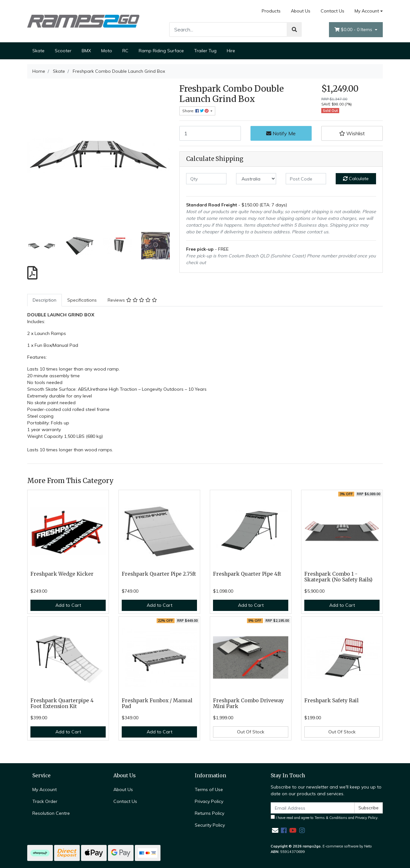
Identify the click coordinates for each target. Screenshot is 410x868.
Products (271, 11)
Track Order (45, 801)
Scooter (63, 51)
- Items (354, 30)
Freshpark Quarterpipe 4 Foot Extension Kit (62, 704)
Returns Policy (209, 813)
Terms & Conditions (331, 818)
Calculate (356, 179)
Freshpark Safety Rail (331, 701)
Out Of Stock (251, 732)
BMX (86, 51)
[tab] (45, 300)
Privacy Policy (209, 801)
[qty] (206, 179)
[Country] (256, 179)
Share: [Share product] (196, 111)
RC (125, 51)
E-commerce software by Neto (347, 846)
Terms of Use (209, 789)
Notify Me (281, 133)
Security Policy (210, 825)
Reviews (132, 300)
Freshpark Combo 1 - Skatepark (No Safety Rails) (338, 577)
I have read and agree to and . (325, 817)
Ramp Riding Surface (161, 51)
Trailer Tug (205, 51)
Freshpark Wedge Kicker (62, 574)
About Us (301, 11)
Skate (38, 51)
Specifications (82, 300)
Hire (231, 51)
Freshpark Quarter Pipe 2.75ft (159, 574)
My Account (45, 789)
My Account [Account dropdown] (367, 11)
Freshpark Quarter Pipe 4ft (247, 574)
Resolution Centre (51, 813)
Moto (107, 51)
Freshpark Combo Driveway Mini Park (248, 704)
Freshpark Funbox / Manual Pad (157, 704)
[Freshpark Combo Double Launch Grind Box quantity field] (210, 133)
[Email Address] (313, 808)
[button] (352, 133)
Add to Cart (68, 605)
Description (45, 300)
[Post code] (306, 179)
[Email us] (275, 830)
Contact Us (332, 11)
